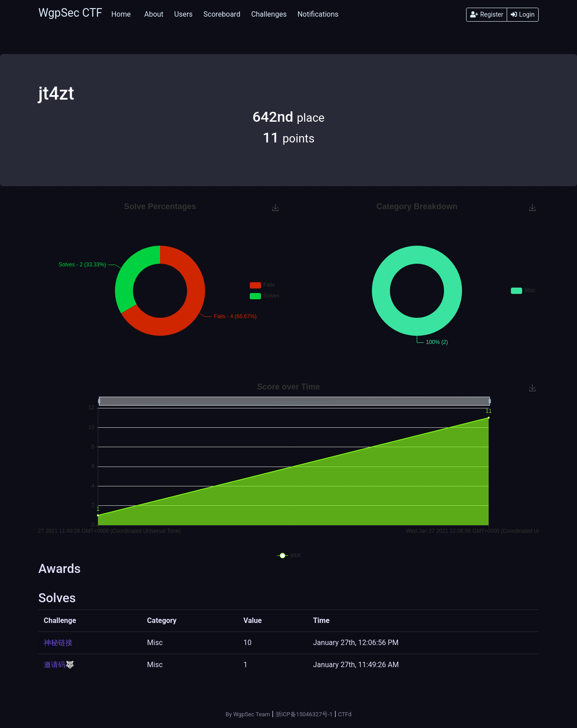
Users (184, 14)
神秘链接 (58, 643)
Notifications (318, 14)
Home (121, 14)
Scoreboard (222, 14)
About (154, 14)
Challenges (269, 14)
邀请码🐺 (59, 665)
